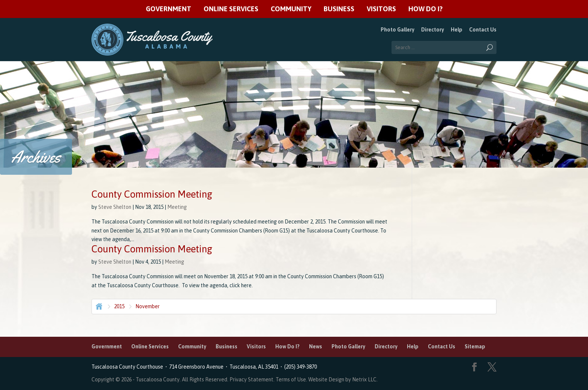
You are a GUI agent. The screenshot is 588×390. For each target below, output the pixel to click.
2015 (119, 306)
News (316, 346)
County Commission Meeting (152, 194)
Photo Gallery (397, 30)
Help (457, 30)
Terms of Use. (292, 379)
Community (291, 9)
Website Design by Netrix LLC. (343, 379)
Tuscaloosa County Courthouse (128, 367)
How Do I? (425, 9)
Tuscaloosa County (158, 379)
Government (169, 9)
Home (98, 306)
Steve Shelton (115, 207)
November (148, 306)
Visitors (381, 9)
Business (339, 9)
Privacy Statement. (252, 379)
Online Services (231, 9)
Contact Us (483, 30)
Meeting (177, 207)
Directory (433, 30)
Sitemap (475, 346)
